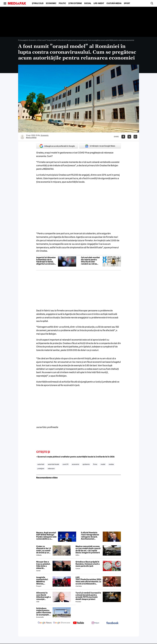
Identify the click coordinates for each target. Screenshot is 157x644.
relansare (51, 468)
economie (75, 464)
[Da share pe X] (129, 137)
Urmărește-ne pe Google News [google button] (100, 146)
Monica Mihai (31, 138)
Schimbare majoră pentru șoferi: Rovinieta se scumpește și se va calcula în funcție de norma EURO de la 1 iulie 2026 (44, 612)
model (103, 464)
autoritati (41, 464)
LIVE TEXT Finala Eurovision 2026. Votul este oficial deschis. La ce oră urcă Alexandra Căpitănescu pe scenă (89, 581)
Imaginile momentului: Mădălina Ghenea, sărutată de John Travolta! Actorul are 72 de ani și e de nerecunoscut (43, 581)
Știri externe (75, 3)
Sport (127, 3)
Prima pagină (23, 40)
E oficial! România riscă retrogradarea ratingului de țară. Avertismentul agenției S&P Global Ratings (90, 536)
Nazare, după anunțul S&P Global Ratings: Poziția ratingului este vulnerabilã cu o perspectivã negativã (46, 536)
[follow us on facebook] (112, 623)
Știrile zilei (38, 3)
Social (88, 3)
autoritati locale (53, 464)
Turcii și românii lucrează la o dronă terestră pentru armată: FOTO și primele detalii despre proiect (88, 596)
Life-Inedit (99, 3)
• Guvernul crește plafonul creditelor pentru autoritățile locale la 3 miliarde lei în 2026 (75, 457)
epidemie (86, 464)
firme (95, 464)
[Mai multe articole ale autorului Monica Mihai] (22, 137)
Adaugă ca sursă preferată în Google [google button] (57, 146)
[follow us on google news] (45, 623)
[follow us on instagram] (95, 623)
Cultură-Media (114, 3)
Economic (51, 3)
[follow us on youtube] (79, 623)
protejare (41, 468)
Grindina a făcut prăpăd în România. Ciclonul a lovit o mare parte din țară (88, 564)
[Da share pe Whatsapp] (135, 137)
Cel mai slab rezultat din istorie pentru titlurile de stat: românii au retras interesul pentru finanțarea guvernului (91, 261)
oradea (111, 464)
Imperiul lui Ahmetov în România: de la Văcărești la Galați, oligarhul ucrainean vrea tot (46, 261)
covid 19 (65, 464)
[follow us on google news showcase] (62, 623)
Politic (62, 3)
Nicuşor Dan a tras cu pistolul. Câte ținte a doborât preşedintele (43, 565)
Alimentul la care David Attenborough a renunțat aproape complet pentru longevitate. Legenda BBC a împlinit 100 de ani (43, 596)
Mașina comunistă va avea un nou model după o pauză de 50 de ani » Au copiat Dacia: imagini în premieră (88, 550)
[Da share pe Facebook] (123, 137)
